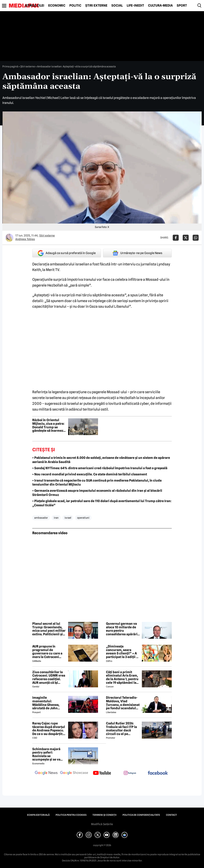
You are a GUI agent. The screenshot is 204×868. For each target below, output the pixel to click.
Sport (182, 6)
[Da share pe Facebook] (176, 238)
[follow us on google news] (46, 773)
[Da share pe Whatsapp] (196, 238)
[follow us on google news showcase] (74, 773)
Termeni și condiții (104, 815)
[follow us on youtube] (102, 773)
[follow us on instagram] (130, 773)
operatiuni (83, 518)
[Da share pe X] (186, 238)
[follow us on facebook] (158, 773)
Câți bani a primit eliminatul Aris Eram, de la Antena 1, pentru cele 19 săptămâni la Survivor (122, 677)
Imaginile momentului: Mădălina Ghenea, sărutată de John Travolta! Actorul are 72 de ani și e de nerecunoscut (48, 703)
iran (56, 518)
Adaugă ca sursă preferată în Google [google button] (67, 253)
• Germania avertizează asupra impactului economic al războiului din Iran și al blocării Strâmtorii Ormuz (97, 493)
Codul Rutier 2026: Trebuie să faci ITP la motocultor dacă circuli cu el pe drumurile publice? (121, 729)
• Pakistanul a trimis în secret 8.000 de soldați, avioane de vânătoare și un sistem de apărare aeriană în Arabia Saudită (101, 460)
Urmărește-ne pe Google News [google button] (137, 253)
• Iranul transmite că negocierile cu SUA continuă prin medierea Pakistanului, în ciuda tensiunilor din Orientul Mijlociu (97, 483)
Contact (171, 815)
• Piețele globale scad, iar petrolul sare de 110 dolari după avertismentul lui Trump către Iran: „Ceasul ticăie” (102, 503)
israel (68, 518)
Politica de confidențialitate (141, 815)
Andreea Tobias (25, 239)
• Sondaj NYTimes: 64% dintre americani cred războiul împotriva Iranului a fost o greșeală (100, 468)
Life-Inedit (135, 6)
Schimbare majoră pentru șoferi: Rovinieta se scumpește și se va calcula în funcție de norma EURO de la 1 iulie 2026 (48, 754)
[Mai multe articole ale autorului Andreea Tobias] (9, 238)
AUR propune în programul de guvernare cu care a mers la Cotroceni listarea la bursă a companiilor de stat (47, 652)
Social (117, 6)
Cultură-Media (160, 6)
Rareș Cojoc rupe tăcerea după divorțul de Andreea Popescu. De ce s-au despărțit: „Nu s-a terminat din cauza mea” (49, 729)
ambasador (41, 518)
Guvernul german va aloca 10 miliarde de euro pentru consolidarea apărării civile (122, 629)
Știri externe (96, 6)
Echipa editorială (38, 815)
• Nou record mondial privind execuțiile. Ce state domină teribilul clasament (90, 474)
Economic (57, 6)
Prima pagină (10, 66)
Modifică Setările (102, 824)
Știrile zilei (35, 6)
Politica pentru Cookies (71, 815)
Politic (75, 6)
